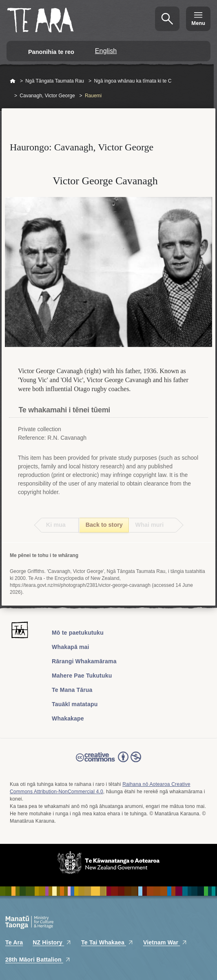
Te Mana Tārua (72, 690)
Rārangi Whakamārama (84, 661)
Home (13, 81)
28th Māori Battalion (38, 960)
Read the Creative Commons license (108, 763)
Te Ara (14, 942)
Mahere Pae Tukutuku (82, 676)
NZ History (52, 942)
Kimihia (167, 19)
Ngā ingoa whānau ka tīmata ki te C (133, 81)
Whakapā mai (71, 647)
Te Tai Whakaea (107, 942)
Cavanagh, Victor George (47, 96)
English (106, 51)
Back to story (104, 525)
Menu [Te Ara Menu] (198, 23)
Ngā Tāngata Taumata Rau (55, 81)
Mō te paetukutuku (78, 633)
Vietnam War (165, 942)
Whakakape (68, 718)
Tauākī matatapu (75, 704)
